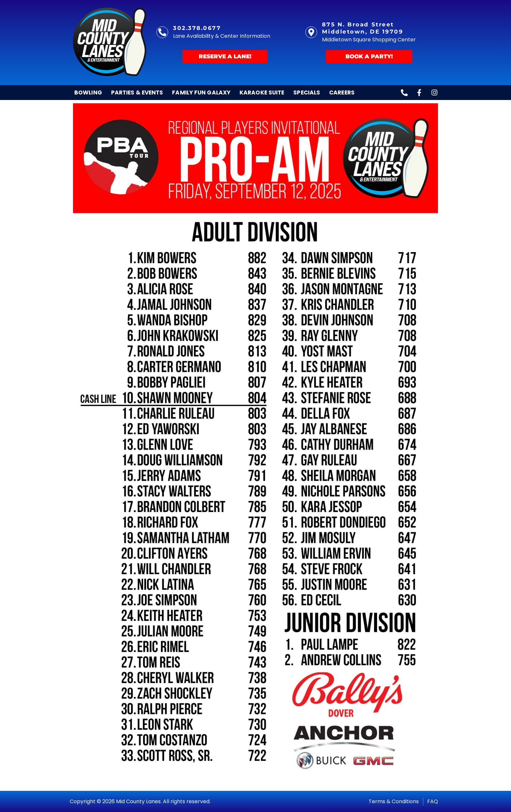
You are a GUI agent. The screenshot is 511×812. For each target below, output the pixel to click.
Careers (342, 93)
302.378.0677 (197, 28)
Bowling (88, 93)
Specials (307, 93)
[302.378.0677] (162, 32)
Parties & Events (137, 93)
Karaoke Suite (262, 93)
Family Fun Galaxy (201, 93)
